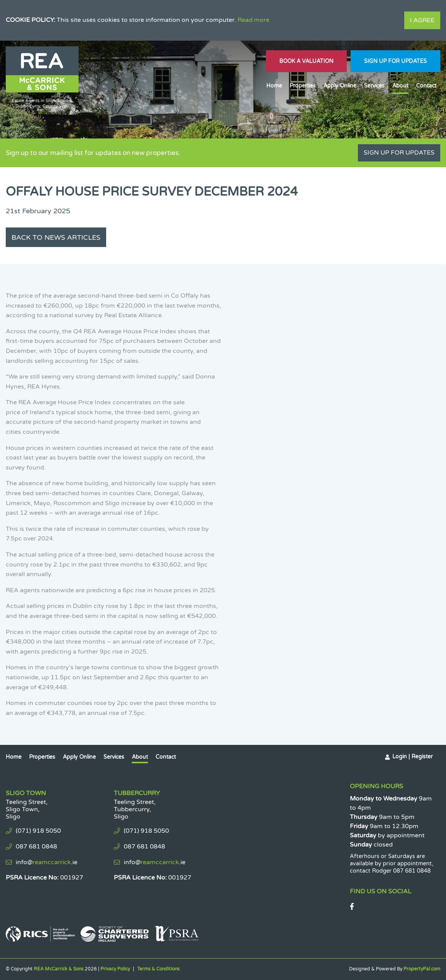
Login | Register (412, 757)
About (400, 86)
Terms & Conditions (158, 969)
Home (274, 86)
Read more (253, 20)
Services (374, 86)
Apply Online (340, 86)
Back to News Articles (56, 237)
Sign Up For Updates (395, 61)
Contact (426, 86)
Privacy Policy (115, 969)
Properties (303, 86)
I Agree (422, 20)
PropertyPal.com (422, 969)
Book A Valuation (306, 61)
